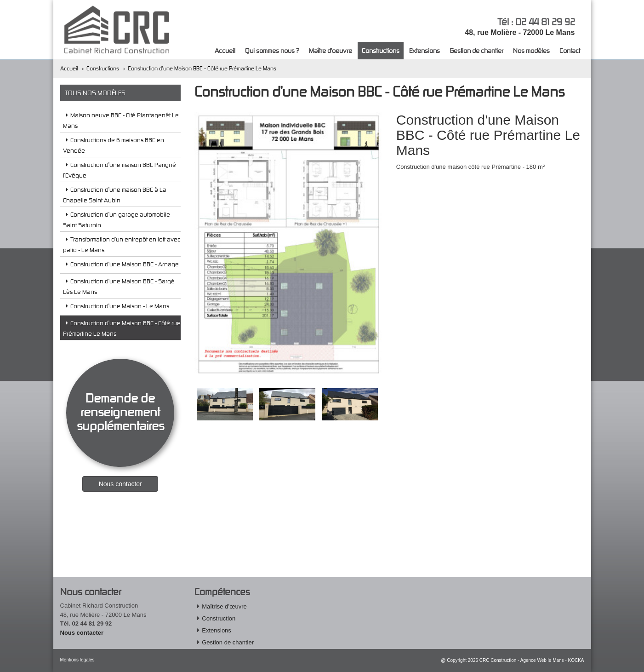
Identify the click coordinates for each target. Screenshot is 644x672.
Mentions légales (77, 660)
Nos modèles (531, 50)
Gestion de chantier (476, 50)
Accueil (225, 50)
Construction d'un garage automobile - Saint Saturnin (118, 220)
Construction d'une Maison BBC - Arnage (121, 266)
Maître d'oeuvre (331, 50)
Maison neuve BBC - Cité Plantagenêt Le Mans (121, 120)
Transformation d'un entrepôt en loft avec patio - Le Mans (122, 244)
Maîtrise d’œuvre (224, 606)
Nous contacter (82, 633)
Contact (570, 50)
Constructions (381, 50)
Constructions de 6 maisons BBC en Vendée (114, 145)
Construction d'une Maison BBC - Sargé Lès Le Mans (119, 286)
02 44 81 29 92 (545, 22)
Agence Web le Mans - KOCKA (552, 660)
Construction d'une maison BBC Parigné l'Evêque (120, 170)
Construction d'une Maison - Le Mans (116, 307)
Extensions (425, 50)
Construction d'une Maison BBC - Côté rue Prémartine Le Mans (202, 68)
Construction (219, 618)
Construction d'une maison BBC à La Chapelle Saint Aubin (115, 195)
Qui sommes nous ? (272, 50)
